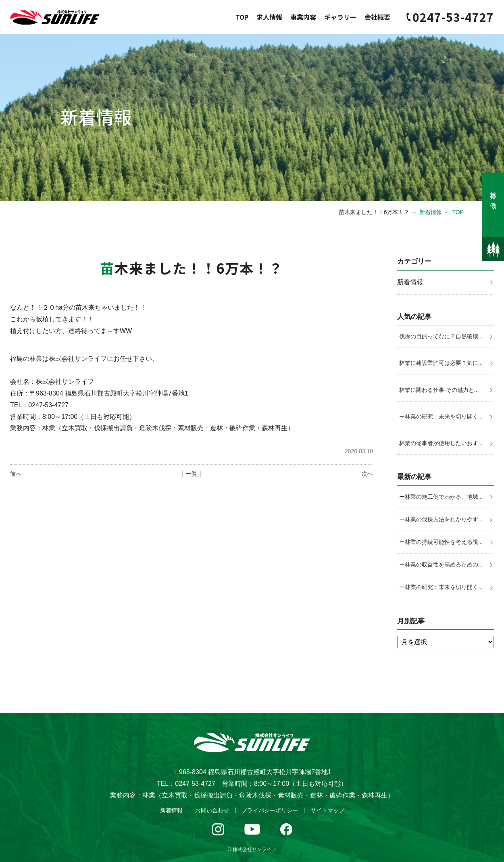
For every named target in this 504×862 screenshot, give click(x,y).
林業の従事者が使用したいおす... (441, 443)
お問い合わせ (212, 810)
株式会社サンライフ (254, 850)
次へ (367, 474)
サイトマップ (327, 810)
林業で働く (493, 197)
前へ (16, 474)
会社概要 (377, 17)
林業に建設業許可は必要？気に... (441, 363)
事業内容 (303, 17)
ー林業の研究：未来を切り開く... (441, 416)
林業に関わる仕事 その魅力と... (439, 390)
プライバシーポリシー (270, 810)
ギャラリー (340, 17)
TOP (242, 17)
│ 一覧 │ (191, 474)
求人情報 (269, 17)
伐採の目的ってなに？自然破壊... (441, 336)
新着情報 (431, 212)
